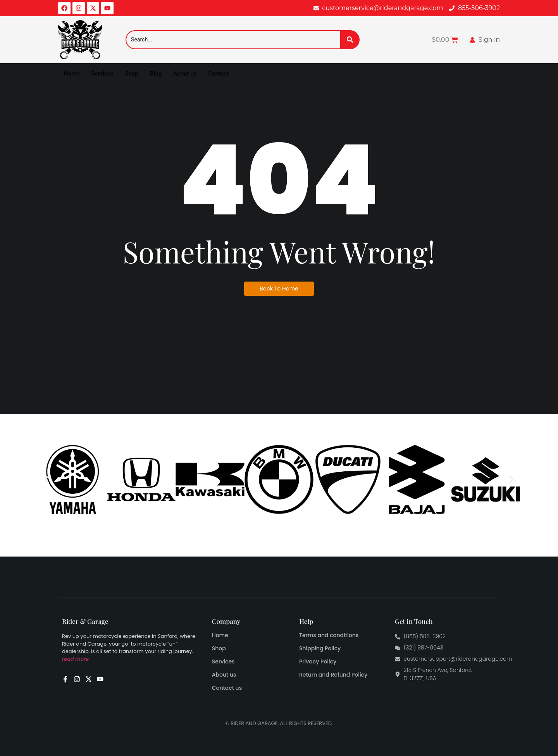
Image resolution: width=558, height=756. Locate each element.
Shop (132, 74)
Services (102, 74)
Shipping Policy (320, 648)
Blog (156, 74)
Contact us (227, 688)
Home (72, 74)
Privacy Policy (318, 661)
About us (185, 74)
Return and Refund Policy (333, 675)
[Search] (233, 40)
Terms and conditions (329, 635)
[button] (47, 480)
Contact (218, 74)
